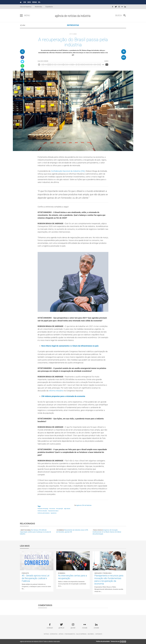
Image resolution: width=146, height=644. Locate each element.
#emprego (46, 509)
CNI (25, 2)
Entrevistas (54, 634)
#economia (52, 509)
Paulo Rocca (98, 530)
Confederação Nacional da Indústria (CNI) (68, 171)
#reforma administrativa (44, 513)
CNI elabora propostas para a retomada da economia (63, 396)
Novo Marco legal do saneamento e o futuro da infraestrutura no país (70, 346)
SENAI (34, 2)
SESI (29, 2)
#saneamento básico (53, 511)
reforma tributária (56, 391)
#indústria (40, 509)
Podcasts (25, 573)
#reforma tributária (42, 511)
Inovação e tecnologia (103, 573)
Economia (61, 530)
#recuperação (59, 509)
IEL (39, 2)
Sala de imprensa (81, 634)
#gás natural (67, 509)
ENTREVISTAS (73, 25)
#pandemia (53, 513)
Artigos (61, 634)
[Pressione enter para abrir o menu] (21, 16)
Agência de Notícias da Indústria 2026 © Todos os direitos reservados (40, 641)
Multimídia (38, 7)
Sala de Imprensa (26, 7)
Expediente (49, 7)
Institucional (26, 530)
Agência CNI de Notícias (84, 505)
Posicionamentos (70, 634)
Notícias (46, 634)
